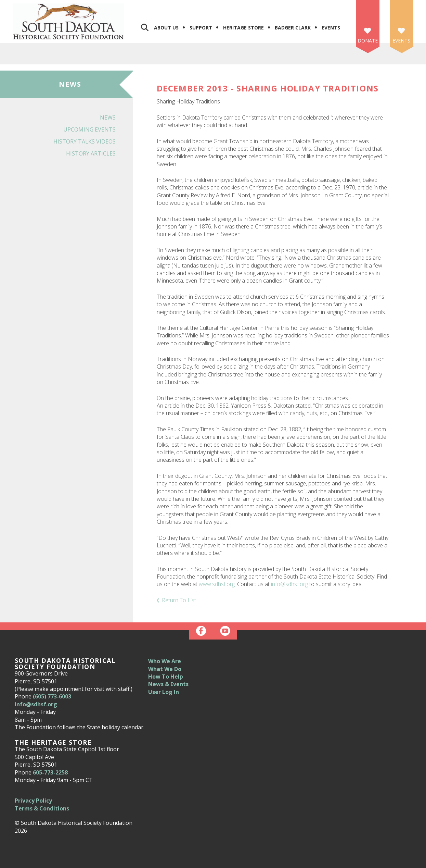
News (108, 117)
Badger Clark (293, 28)
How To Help (166, 677)
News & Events (168, 684)
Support (201, 28)
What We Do (165, 669)
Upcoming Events (89, 129)
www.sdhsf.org (217, 584)
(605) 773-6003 (52, 696)
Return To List (179, 600)
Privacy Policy (33, 801)
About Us (166, 28)
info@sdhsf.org (289, 584)
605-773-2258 (50, 772)
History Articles (91, 153)
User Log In (164, 692)
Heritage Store (243, 28)
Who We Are (165, 661)
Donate (368, 41)
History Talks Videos (85, 141)
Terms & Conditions (42, 808)
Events (331, 28)
